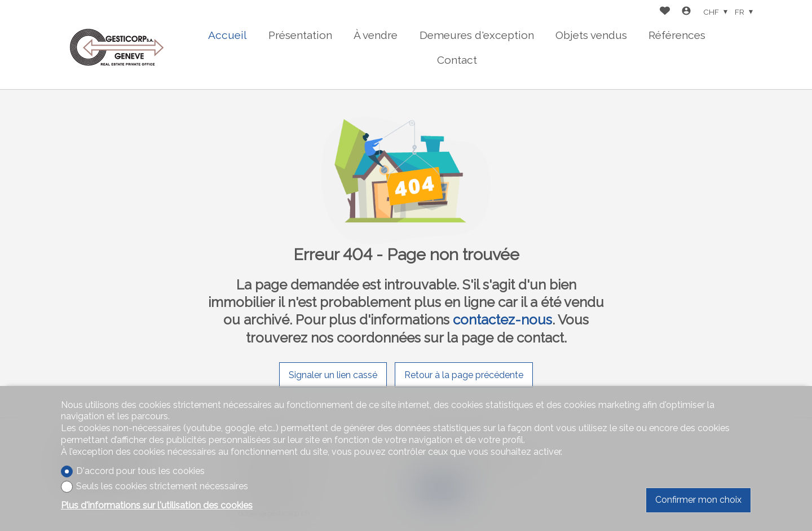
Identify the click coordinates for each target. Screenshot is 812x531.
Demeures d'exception (477, 35)
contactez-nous (502, 320)
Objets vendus (591, 35)
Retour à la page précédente (464, 375)
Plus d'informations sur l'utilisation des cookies (157, 505)
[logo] (117, 45)
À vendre (376, 35)
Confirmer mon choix (698, 500)
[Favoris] (665, 12)
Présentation (300, 35)
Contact (457, 60)
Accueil (228, 35)
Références (677, 35)
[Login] (686, 12)
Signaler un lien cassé (333, 375)
